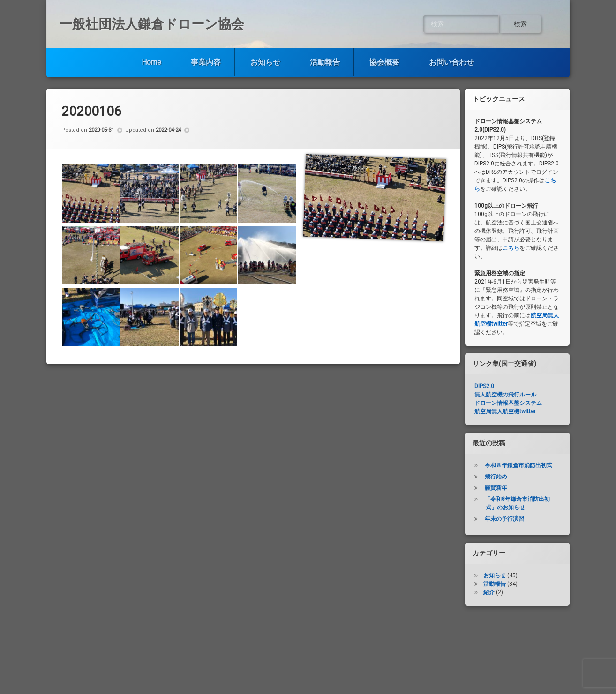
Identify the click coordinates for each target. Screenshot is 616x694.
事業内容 (206, 62)
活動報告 (325, 62)
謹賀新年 (496, 488)
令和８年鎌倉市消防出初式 (518, 465)
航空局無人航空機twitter (505, 411)
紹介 (489, 592)
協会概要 (384, 62)
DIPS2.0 (484, 386)
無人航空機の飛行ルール (505, 395)
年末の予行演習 (504, 519)
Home (151, 62)
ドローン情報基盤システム (508, 403)
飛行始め (496, 477)
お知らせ (265, 62)
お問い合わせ (451, 62)
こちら (511, 248)
